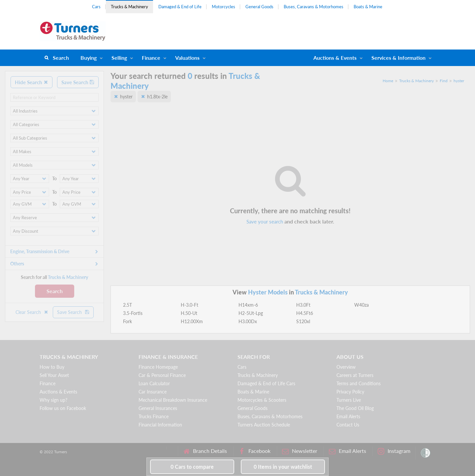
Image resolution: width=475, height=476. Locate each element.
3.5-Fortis (133, 313)
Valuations (187, 58)
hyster (459, 81)
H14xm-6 (248, 305)
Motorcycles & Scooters (262, 400)
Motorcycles (223, 7)
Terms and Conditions (359, 383)
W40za (362, 305)
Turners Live (349, 400)
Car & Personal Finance (162, 375)
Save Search (78, 82)
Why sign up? (53, 400)
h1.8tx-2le (157, 97)
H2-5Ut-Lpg (251, 313)
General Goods (259, 7)
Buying (89, 58)
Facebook (254, 451)
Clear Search (32, 312)
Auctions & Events (58, 392)
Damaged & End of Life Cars (266, 383)
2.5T (127, 305)
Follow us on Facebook (63, 408)
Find (444, 81)
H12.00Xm (192, 321)
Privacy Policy (350, 392)
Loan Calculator (154, 383)
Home (388, 81)
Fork (127, 321)
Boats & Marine (368, 7)
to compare (192, 467)
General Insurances (158, 408)
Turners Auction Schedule (264, 425)
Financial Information (160, 425)
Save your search (265, 221)
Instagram (394, 451)
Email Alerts (348, 416)
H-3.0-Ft (190, 305)
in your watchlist (283, 467)
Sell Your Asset (54, 375)
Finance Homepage (158, 367)
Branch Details (205, 451)
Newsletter (300, 451)
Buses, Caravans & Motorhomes (314, 7)
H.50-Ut (189, 313)
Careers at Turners (355, 375)
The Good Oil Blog (355, 408)
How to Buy (52, 367)
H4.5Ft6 (305, 313)
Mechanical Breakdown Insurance (173, 400)
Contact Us (348, 425)
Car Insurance (153, 392)
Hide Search (32, 82)
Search (61, 58)
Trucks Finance (154, 416)
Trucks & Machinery (129, 7)
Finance (151, 58)
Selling (119, 58)
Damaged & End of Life (180, 7)
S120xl (303, 321)
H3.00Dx (248, 321)
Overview (346, 367)
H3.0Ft (303, 305)
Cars (96, 7)
